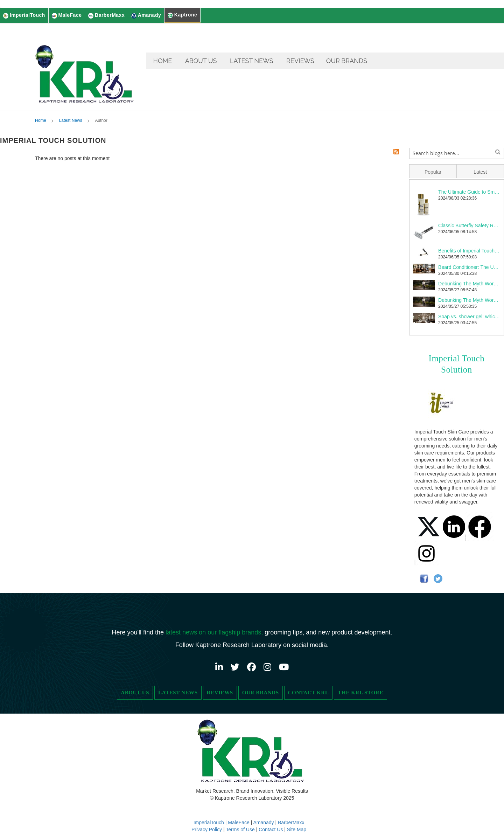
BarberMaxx (291, 822)
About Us (135, 693)
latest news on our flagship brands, (215, 632)
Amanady (264, 822)
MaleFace (239, 822)
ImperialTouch (209, 822)
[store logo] (86, 68)
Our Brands (261, 693)
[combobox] (457, 154)
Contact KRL (309, 693)
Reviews (220, 693)
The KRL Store (360, 693)
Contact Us (271, 829)
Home (41, 122)
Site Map (297, 829)
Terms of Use (240, 829)
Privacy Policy (207, 829)
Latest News (71, 122)
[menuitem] (163, 61)
